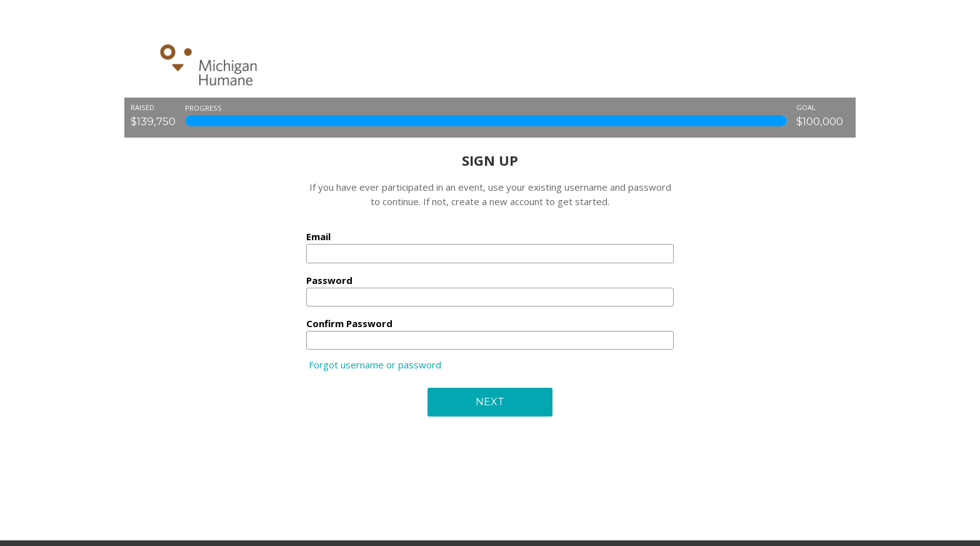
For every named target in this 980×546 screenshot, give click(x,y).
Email (318, 236)
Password (329, 280)
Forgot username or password (375, 365)
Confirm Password (349, 323)
